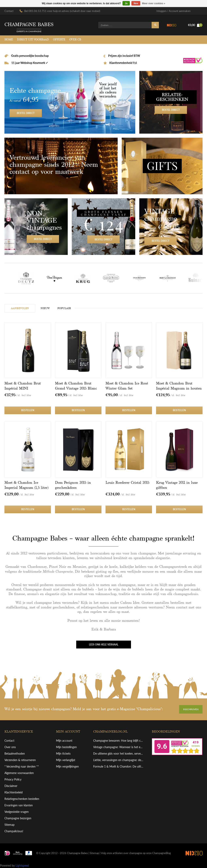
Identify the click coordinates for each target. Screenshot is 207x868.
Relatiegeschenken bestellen (22, 799)
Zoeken (155, 25)
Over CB (75, 40)
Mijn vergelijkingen (67, 766)
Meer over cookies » (154, 3)
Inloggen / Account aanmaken (173, 11)
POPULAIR (64, 308)
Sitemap (10, 825)
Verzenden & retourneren (20, 760)
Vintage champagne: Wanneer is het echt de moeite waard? (119, 747)
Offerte (59, 40)
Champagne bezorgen (18, 818)
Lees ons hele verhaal (104, 645)
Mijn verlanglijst (66, 760)
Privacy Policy (13, 779)
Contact (9, 11)
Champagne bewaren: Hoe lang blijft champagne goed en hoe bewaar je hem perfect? (119, 741)
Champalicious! (14, 831)
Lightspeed (22, 865)
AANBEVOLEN (20, 308)
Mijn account (64, 741)
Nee (136, 3)
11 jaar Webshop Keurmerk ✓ (29, 63)
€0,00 (195, 25)
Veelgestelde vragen (17, 812)
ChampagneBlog (162, 853)
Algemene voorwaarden (19, 773)
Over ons (10, 747)
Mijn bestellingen (66, 747)
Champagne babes (29, 25)
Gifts (162, 166)
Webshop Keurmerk (193, 61)
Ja (126, 3)
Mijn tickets (63, 753)
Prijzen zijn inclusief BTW (124, 56)
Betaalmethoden (15, 753)
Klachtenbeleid (14, 792)
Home (9, 40)
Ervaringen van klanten (19, 805)
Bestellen (28, 410)
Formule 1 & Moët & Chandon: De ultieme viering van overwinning (119, 766)
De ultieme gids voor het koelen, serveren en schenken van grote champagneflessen (119, 753)
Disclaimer (11, 786)
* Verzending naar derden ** (22, 766)
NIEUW (45, 308)
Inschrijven (191, 709)
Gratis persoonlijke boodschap (30, 56)
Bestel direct (70, 102)
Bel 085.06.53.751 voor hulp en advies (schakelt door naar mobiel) (62, 11)
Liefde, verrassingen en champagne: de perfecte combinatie (119, 760)
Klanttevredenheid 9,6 (123, 63)
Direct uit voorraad (33, 40)
